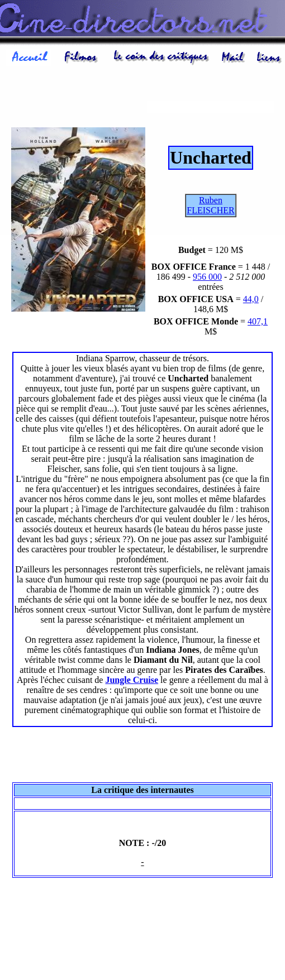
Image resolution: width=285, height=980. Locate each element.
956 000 (207, 277)
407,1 (258, 321)
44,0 (251, 299)
